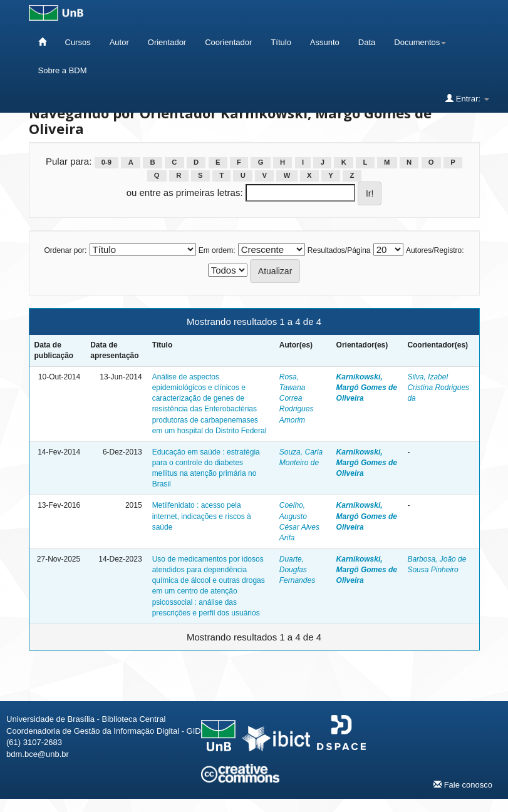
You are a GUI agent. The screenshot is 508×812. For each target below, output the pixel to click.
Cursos (78, 42)
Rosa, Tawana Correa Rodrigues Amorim (297, 398)
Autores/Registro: (435, 250)
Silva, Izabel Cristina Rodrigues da (438, 388)
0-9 (106, 162)
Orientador (167, 42)
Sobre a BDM (63, 70)
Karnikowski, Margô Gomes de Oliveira (367, 388)
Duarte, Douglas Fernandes (297, 570)
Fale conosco (463, 784)
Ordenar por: (65, 250)
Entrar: (467, 98)
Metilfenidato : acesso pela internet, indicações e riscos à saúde (202, 516)
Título (281, 42)
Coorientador (228, 42)
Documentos (420, 42)
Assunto (325, 42)
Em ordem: (217, 250)
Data (367, 42)
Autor (119, 42)
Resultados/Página (339, 250)
